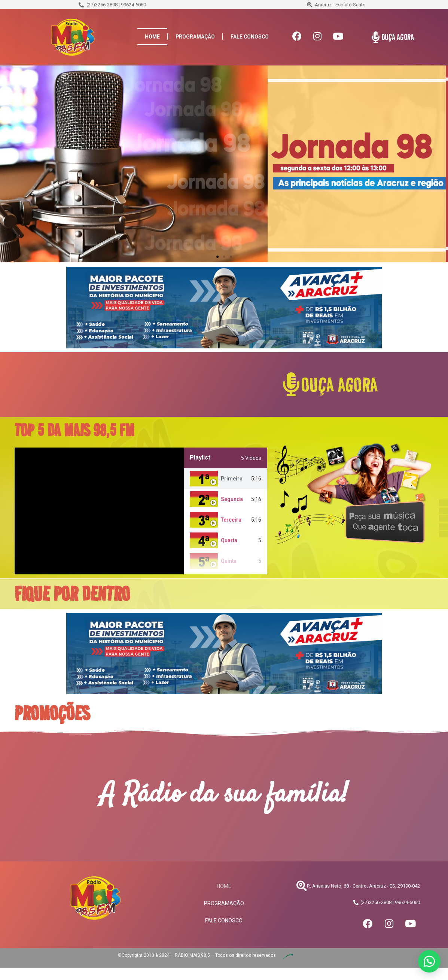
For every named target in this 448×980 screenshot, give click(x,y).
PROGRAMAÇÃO (195, 37)
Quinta (229, 561)
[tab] (225, 479)
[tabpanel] (99, 511)
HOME (152, 37)
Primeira (232, 479)
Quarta (229, 540)
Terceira (231, 520)
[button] (217, 257)
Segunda (232, 499)
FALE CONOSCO (250, 37)
